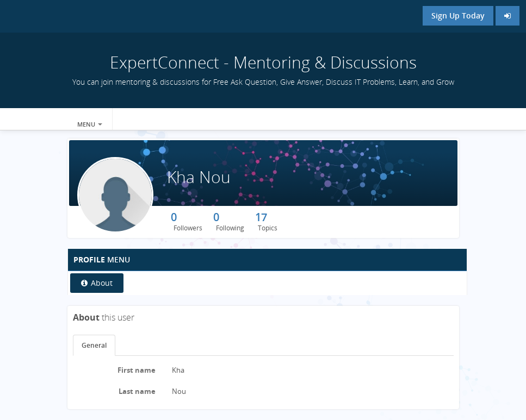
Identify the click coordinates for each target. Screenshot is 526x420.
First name (137, 370)
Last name (137, 391)
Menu (90, 124)
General (94, 345)
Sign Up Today (458, 15)
